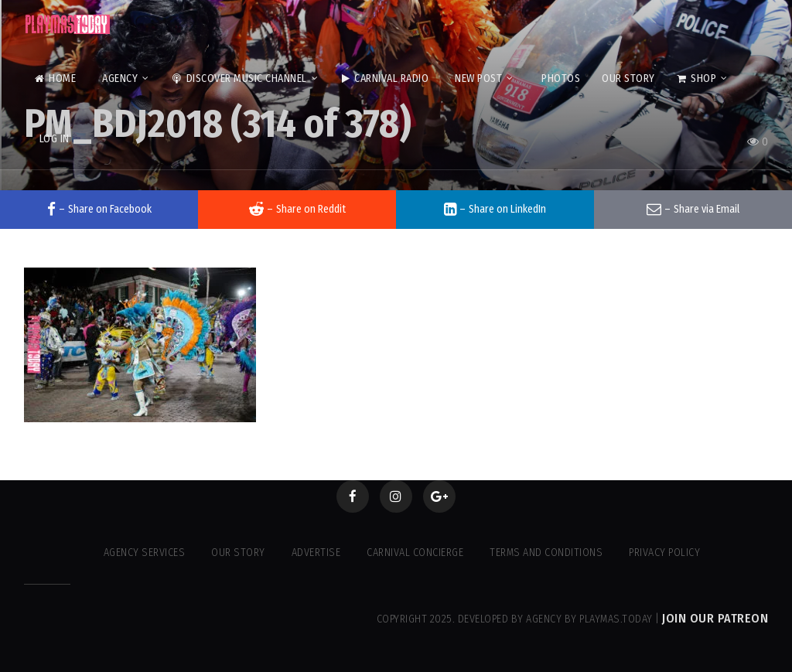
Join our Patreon (715, 618)
